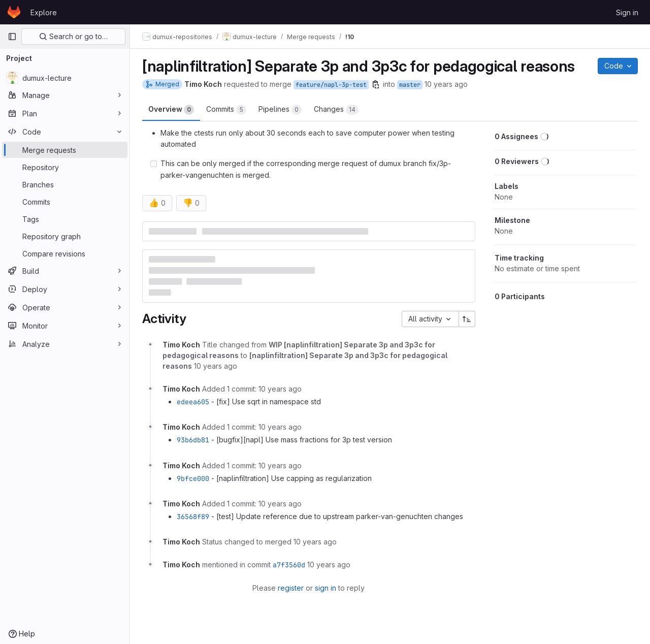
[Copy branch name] (376, 84)
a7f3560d (289, 565)
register (291, 588)
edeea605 (193, 402)
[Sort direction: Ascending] (467, 319)
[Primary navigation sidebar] (12, 37)
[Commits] (65, 202)
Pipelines (280, 110)
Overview (171, 110)
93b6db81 (193, 440)
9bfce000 (193, 478)
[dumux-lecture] (65, 78)
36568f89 (193, 517)
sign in (326, 588)
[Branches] (65, 184)
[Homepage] (14, 12)
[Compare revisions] (65, 253)
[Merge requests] (65, 150)
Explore (44, 12)
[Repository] (65, 167)
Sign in (627, 12)
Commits (226, 110)
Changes (336, 110)
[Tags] (65, 219)
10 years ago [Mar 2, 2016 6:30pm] (446, 84)
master (410, 85)
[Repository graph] (65, 236)
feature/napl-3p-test (331, 85)
